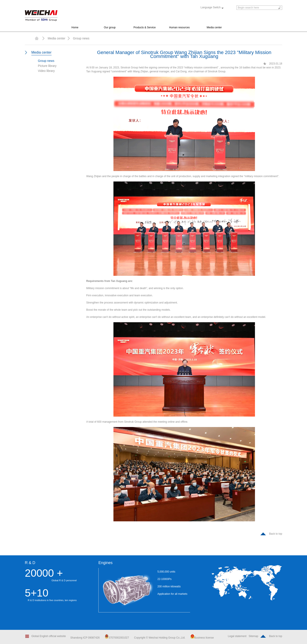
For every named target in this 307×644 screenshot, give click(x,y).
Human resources (180, 27)
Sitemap (253, 636)
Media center (214, 27)
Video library (46, 71)
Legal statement (237, 636)
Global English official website (49, 636)
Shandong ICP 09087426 (85, 638)
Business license (202, 638)
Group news (81, 38)
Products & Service (145, 27)
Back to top (276, 534)
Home (75, 27)
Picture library (47, 66)
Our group (110, 27)
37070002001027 (117, 638)
